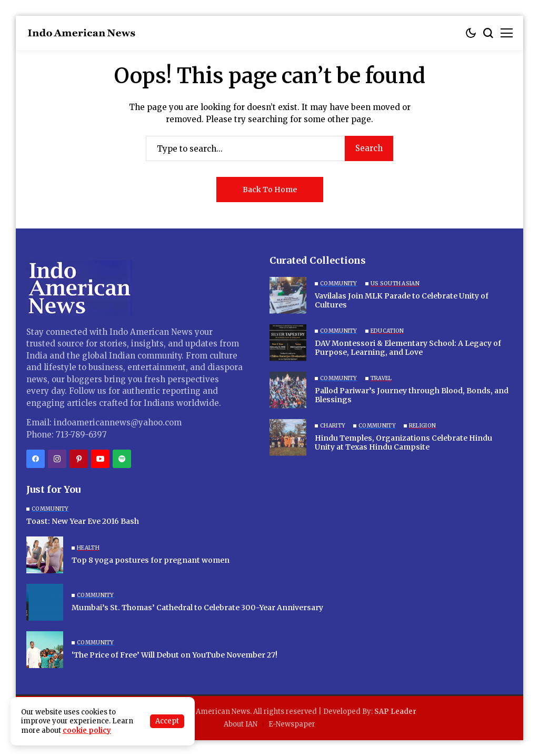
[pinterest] (79, 459)
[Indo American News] (82, 33)
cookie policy (87, 730)
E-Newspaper (292, 724)
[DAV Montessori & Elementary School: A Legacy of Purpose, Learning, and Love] (288, 343)
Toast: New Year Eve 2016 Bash (83, 521)
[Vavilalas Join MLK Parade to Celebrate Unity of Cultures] (288, 295)
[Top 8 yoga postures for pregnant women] (45, 555)
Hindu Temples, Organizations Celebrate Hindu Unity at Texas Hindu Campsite (403, 442)
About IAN (241, 724)
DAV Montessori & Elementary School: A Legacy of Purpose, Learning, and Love (408, 348)
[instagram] (57, 459)
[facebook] (36, 459)
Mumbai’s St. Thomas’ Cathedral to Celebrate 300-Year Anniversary (197, 608)
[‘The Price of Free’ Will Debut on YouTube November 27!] (45, 650)
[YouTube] (100, 459)
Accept (167, 721)
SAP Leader (395, 712)
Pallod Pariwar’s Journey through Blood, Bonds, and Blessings (412, 395)
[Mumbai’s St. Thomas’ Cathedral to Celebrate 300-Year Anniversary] (45, 602)
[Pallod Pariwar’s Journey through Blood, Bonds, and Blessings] (288, 390)
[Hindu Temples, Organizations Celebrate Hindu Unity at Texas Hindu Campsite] (288, 437)
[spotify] (122, 459)
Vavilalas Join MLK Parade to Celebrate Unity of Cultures (402, 300)
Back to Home (270, 190)
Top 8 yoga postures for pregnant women (151, 560)
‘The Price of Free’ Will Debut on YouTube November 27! (174, 655)
